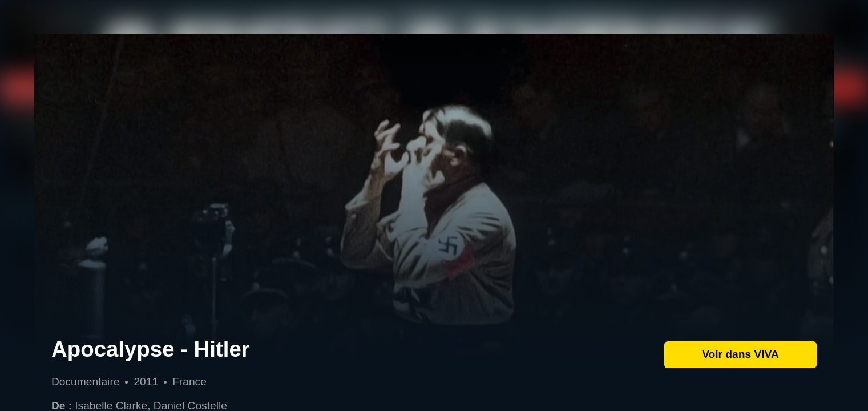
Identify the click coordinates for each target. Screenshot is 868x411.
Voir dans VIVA (740, 354)
